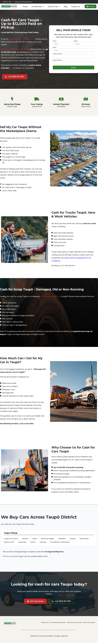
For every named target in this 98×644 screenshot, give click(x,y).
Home (25, 7)
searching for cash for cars (21, 40)
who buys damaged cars (50, 298)
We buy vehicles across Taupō (15, 50)
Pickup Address (57, 61)
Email (55, 49)
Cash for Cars (54, 7)
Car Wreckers (38, 7)
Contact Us (76, 7)
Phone (76, 42)
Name (55, 42)
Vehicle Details (57, 55)
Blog (66, 7)
